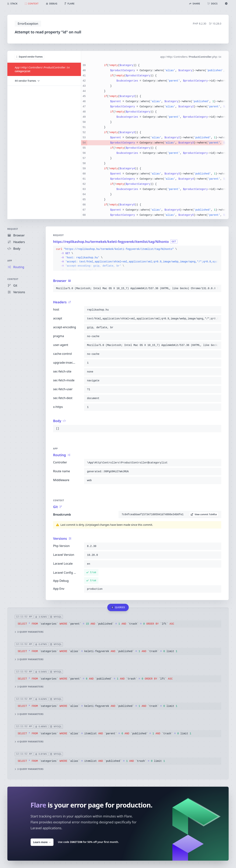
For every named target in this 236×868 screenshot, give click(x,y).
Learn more (42, 842)
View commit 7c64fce (204, 514)
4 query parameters (29, 741)
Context (13, 279)
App (10, 261)
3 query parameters (29, 632)
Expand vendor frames (29, 57)
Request (13, 229)
